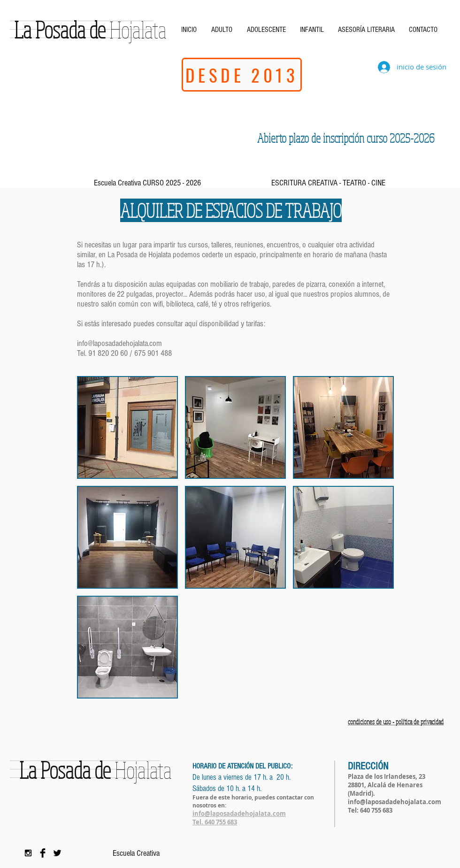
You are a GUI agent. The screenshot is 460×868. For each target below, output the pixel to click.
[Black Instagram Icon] (28, 853)
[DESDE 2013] (242, 75)
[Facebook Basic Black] (43, 853)
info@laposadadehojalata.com (119, 343)
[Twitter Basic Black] (57, 853)
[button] (127, 427)
